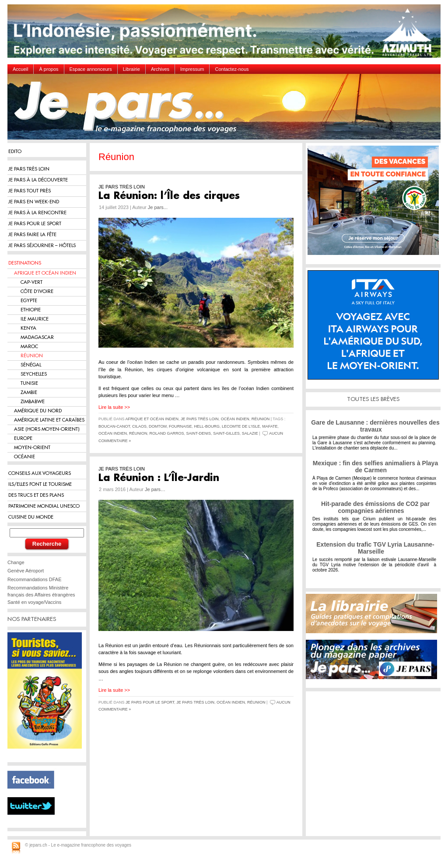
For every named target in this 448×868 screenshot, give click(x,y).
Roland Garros (167, 433)
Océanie (24, 457)
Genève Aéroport (26, 571)
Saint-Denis (199, 433)
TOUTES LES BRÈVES (373, 399)
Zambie (29, 392)
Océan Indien (235, 419)
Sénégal (31, 365)
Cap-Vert (31, 282)
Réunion (32, 356)
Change (16, 562)
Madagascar (37, 337)
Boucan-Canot (114, 426)
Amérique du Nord (38, 411)
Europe (23, 438)
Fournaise (180, 426)
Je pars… (155, 489)
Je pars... (158, 207)
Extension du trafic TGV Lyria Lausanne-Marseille (375, 548)
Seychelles (34, 374)
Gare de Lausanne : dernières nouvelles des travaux (375, 426)
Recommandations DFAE (35, 579)
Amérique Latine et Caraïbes (49, 420)
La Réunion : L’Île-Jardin (159, 478)
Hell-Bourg (207, 426)
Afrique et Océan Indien (45, 273)
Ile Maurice (35, 319)
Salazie (250, 433)
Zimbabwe (33, 402)
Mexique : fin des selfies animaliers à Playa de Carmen (375, 467)
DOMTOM (158, 426)
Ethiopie (31, 310)
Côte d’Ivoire (37, 291)
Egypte (29, 301)
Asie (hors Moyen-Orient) (47, 429)
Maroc (29, 347)
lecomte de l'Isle (241, 426)
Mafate (270, 426)
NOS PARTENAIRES (32, 619)
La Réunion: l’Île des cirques (169, 196)
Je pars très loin (200, 419)
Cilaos (139, 426)
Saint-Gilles (226, 433)
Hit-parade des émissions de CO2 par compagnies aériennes (375, 507)
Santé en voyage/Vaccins (34, 602)
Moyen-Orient (32, 448)
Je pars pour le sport (150, 702)
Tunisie (29, 383)
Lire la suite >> (114, 407)
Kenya (28, 328)
